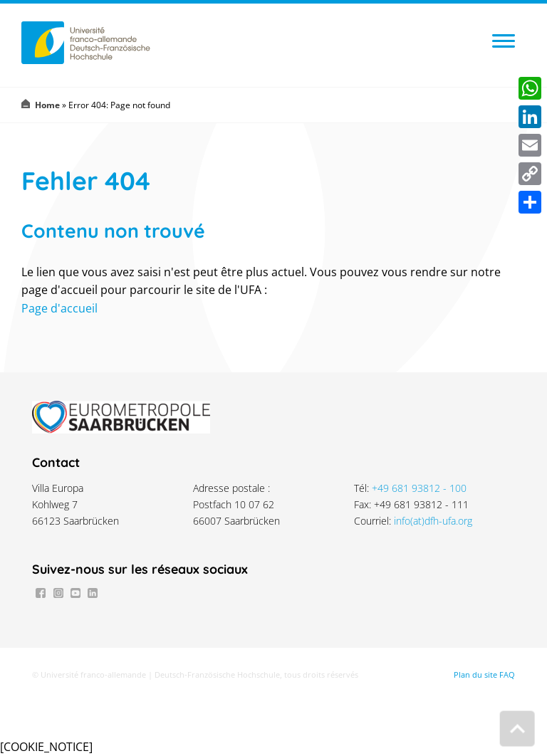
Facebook (41, 593)
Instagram (58, 593)
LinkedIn (93, 593)
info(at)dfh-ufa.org (433, 521)
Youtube (75, 593)
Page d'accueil (59, 308)
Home (47, 105)
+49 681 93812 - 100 (419, 488)
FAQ (507, 675)
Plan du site (475, 675)
